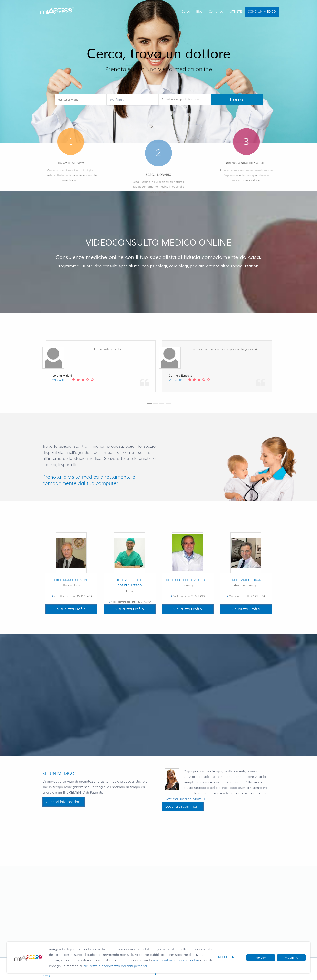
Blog (199, 12)
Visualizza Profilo (71, 609)
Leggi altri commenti (183, 806)
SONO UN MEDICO (262, 12)
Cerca (186, 12)
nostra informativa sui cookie (176, 960)
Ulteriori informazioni (64, 802)
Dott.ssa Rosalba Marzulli (185, 799)
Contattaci (216, 12)
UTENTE (236, 12)
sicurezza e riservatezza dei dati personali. (116, 966)
